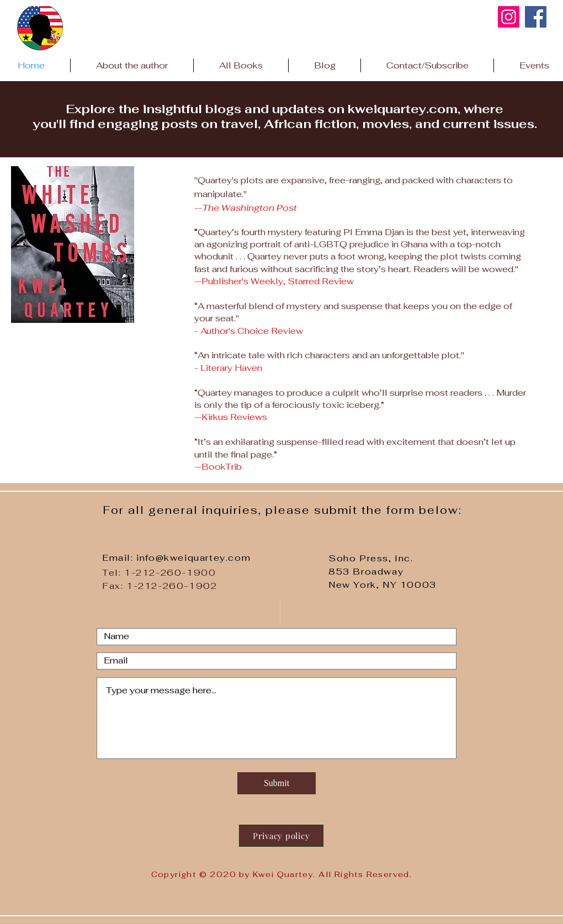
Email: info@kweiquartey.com (176, 558)
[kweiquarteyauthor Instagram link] (509, 17)
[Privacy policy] (281, 836)
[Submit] (277, 783)
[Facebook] (536, 17)
